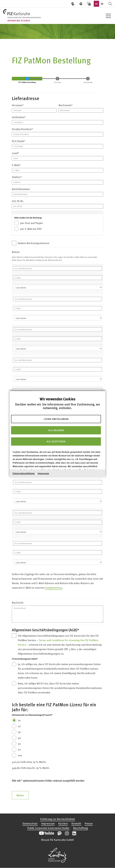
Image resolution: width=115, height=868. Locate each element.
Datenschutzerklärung (24, 473)
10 (19, 720)
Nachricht (18, 602)
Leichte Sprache (81, 4)
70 (19, 749)
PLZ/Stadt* (19, 141)
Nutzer (16, 252)
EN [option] (102, 4)
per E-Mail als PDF (31, 229)
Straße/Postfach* (22, 129)
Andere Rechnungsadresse (34, 243)
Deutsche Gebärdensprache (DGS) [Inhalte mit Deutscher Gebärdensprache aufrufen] (73, 4)
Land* (15, 153)
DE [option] (96, 4)
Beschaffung (80, 828)
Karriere (63, 823)
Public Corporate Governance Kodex (48, 828)
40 (19, 738)
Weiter (20, 795)
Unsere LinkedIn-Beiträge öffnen (74, 833)
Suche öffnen (110, 4)
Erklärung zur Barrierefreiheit (58, 819)
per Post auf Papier (32, 223)
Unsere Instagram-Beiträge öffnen (67, 833)
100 (20, 755)
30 (19, 732)
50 (19, 743)
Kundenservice (54, 587)
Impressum (43, 473)
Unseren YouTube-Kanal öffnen (47, 833)
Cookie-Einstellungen (56, 419)
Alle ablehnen (56, 430)
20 (19, 726)
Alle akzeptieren (56, 441)
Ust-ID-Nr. (18, 201)
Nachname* (66, 105)
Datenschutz (30, 823)
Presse (89, 823)
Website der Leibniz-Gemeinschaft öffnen (57, 855)
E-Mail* (16, 165)
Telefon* (17, 177)
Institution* (19, 117)
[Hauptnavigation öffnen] (108, 16)
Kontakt (76, 823)
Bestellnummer (21, 189)
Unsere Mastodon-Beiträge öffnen (60, 833)
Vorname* (18, 105)
